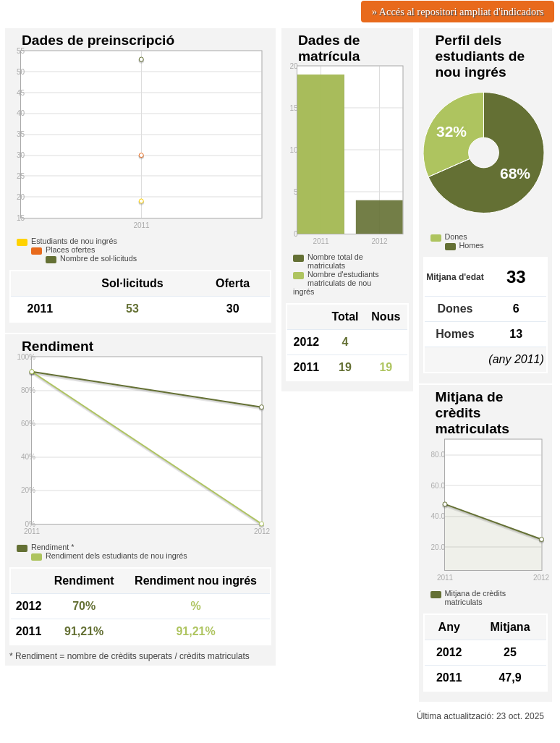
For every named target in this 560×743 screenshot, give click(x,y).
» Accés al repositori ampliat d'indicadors (458, 12)
